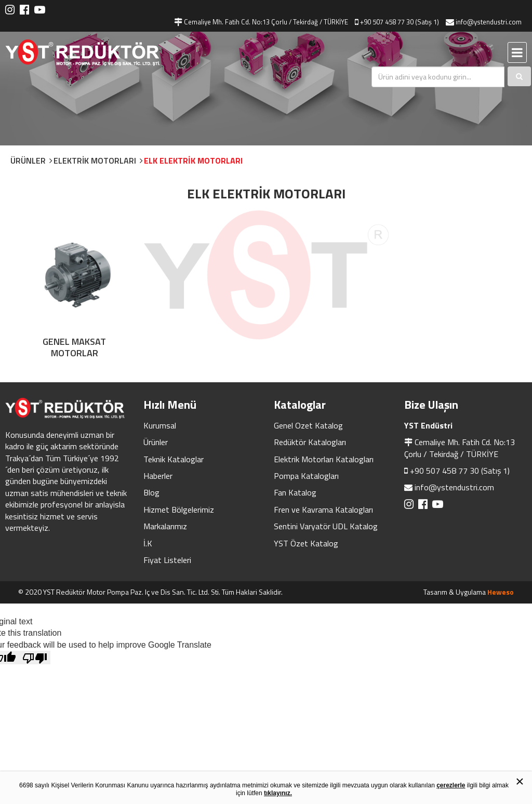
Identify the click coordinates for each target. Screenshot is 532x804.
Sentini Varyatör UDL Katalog (326, 526)
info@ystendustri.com (454, 487)
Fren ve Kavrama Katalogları (323, 509)
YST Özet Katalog (306, 543)
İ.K (148, 543)
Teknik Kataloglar (174, 459)
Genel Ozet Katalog (308, 425)
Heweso (501, 591)
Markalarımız (165, 526)
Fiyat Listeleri (167, 559)
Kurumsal (160, 425)
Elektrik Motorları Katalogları (324, 459)
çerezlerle (451, 785)
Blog (151, 492)
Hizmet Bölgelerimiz (179, 509)
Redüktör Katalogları (310, 441)
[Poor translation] (35, 657)
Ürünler (156, 441)
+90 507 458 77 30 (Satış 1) (460, 470)
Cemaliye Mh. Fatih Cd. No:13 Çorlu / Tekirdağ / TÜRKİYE (460, 447)
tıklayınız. (278, 793)
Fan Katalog (295, 492)
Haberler (158, 475)
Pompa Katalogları (306, 475)
